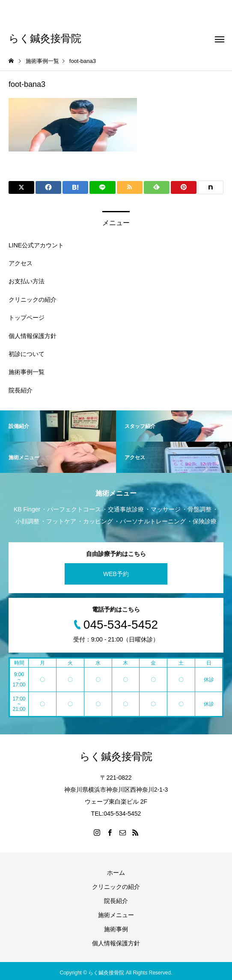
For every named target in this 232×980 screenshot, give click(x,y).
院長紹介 (21, 390)
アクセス (21, 263)
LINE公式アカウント (36, 245)
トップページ (27, 318)
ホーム (116, 873)
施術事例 (116, 929)
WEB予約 (116, 574)
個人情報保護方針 (33, 336)
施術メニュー (116, 915)
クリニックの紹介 (33, 300)
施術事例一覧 (27, 372)
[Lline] (102, 187)
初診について (27, 354)
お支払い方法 (27, 281)
